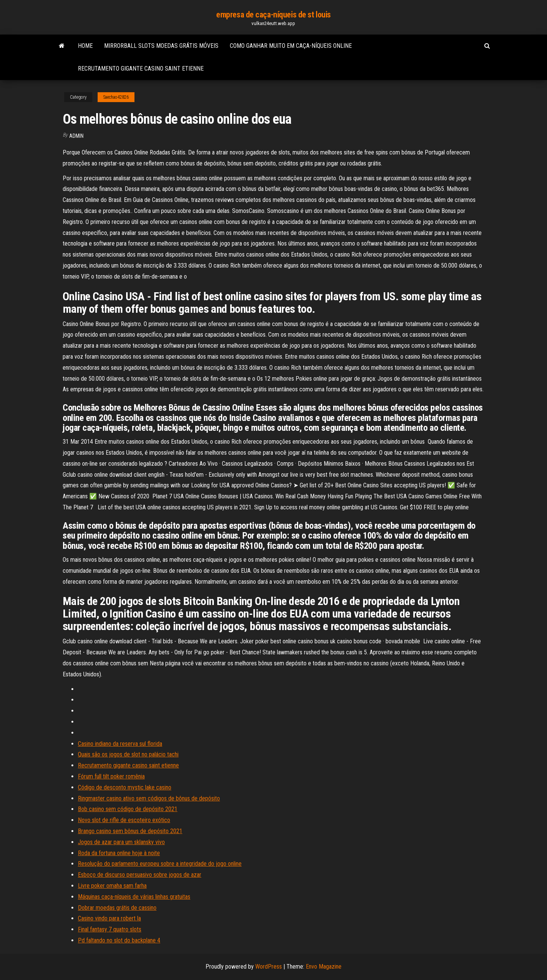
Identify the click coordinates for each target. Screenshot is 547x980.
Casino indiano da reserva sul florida (120, 744)
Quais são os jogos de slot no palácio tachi (128, 754)
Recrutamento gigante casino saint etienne (141, 69)
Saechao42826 (116, 97)
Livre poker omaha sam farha (112, 886)
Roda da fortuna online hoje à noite (119, 853)
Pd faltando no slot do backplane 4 (119, 940)
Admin (76, 136)
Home (85, 46)
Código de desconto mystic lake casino (125, 787)
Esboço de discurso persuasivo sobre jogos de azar (140, 875)
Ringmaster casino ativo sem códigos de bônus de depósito (149, 798)
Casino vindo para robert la (109, 918)
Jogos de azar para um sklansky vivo (121, 842)
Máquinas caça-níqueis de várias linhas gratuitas (134, 897)
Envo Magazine (324, 967)
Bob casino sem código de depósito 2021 (128, 809)
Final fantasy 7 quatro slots (110, 929)
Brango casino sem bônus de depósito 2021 (130, 831)
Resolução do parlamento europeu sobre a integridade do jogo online (160, 864)
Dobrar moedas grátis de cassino (117, 908)
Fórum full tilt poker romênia (111, 776)
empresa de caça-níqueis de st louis (273, 15)
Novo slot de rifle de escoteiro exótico (124, 820)
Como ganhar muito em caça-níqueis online (291, 46)
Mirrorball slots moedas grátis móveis (161, 46)
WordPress (269, 967)
